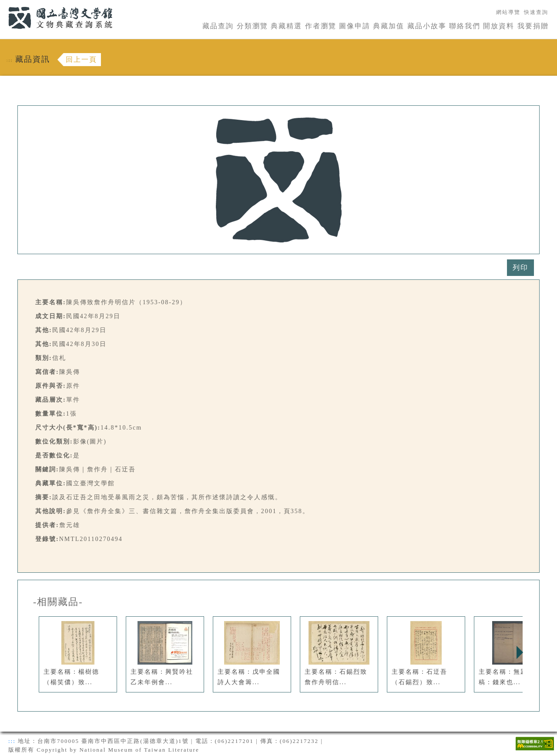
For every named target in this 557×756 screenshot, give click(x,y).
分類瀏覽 (252, 26)
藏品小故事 (427, 26)
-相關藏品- (58, 602)
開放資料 (499, 26)
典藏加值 (389, 26)
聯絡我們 (465, 26)
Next (520, 652)
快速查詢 (536, 12)
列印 (520, 267)
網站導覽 (508, 12)
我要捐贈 (533, 26)
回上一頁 (81, 59)
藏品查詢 (218, 26)
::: (3, 5)
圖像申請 (355, 26)
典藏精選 (286, 26)
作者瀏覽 (321, 26)
